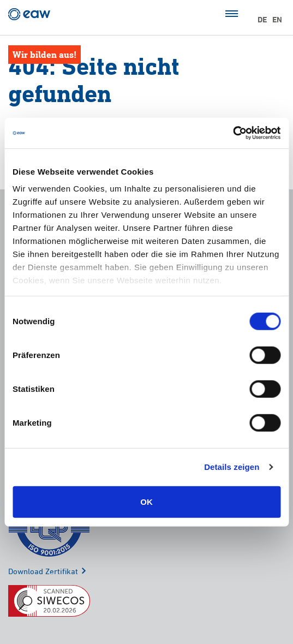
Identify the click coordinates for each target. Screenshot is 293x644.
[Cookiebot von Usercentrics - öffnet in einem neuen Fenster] (233, 133)
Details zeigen (232, 467)
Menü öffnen (232, 14)
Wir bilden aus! (44, 54)
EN (277, 20)
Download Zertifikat (43, 571)
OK (146, 501)
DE (262, 20)
